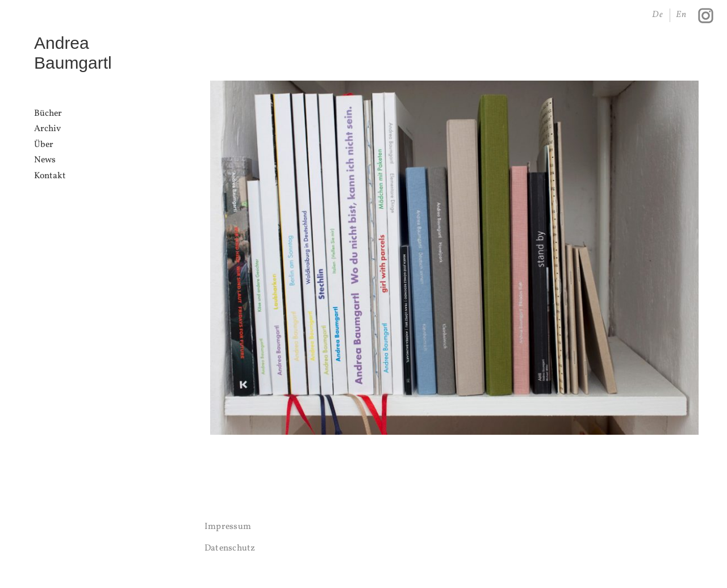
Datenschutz (230, 548)
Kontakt (50, 176)
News (45, 160)
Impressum (228, 527)
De (658, 15)
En (682, 15)
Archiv (47, 129)
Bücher (48, 114)
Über (44, 145)
